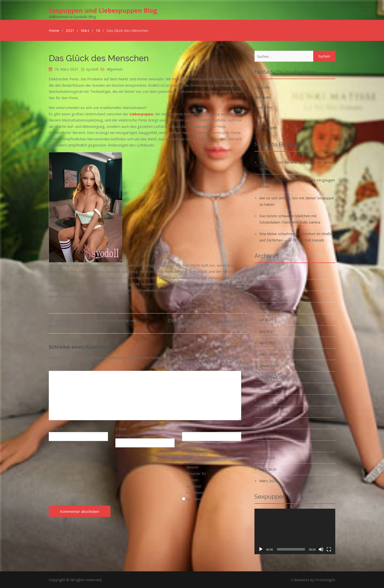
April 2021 (268, 342)
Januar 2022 (269, 285)
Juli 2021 (266, 319)
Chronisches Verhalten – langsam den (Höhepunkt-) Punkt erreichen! (207, 323)
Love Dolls (263, 107)
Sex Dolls (262, 87)
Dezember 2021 (273, 296)
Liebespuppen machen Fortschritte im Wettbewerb (92, 323)
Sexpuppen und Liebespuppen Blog (103, 10)
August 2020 (270, 423)
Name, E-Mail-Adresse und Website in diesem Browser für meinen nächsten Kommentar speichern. (198, 473)
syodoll (92, 69)
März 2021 (269, 354)
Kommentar (60, 367)
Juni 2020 (267, 446)
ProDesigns (325, 579)
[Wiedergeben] (261, 549)
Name (55, 429)
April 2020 (268, 469)
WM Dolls (262, 97)
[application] (295, 531)
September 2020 (274, 411)
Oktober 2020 (271, 400)
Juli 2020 (266, 434)
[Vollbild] (329, 549)
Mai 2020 (267, 457)
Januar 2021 (269, 365)
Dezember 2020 (273, 377)
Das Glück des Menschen (99, 58)
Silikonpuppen (266, 127)
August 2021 (270, 308)
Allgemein (115, 69)
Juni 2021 (267, 331)
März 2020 (269, 480)
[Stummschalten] (321, 549)
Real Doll (262, 117)
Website (189, 429)
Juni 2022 (267, 273)
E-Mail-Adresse (124, 432)
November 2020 (273, 388)
